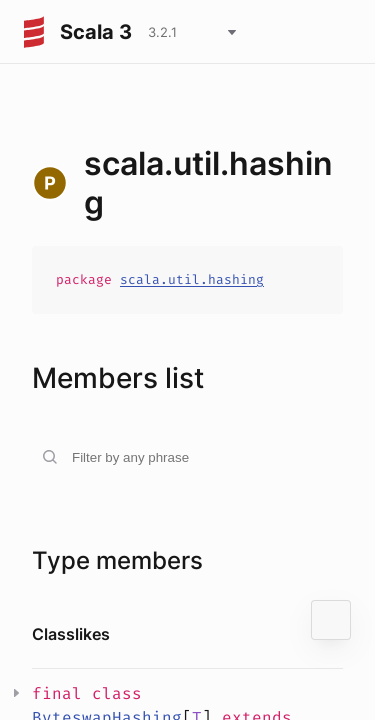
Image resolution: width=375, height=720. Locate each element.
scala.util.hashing (192, 279)
